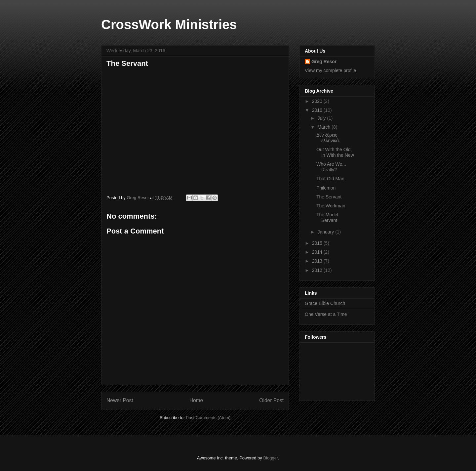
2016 (318, 110)
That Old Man (330, 179)
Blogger (270, 458)
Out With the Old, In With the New (335, 152)
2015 (318, 243)
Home (196, 400)
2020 (318, 101)
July (322, 118)
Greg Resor (324, 62)
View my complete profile (330, 70)
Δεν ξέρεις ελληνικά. (328, 138)
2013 (318, 261)
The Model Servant (327, 217)
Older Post (271, 400)
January (326, 232)
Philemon (326, 188)
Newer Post (120, 400)
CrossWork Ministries (169, 24)
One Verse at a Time (326, 314)
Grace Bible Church (325, 303)
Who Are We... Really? (331, 167)
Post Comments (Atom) (208, 418)
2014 (318, 252)
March (324, 127)
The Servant (329, 197)
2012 (318, 270)
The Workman (331, 206)
